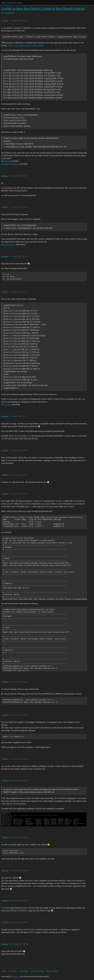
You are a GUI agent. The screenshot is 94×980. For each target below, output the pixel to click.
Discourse (15, 976)
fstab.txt (7, 161)
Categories (13, 971)
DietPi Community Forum (12, 3)
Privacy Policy (52, 971)
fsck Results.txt (10, 244)
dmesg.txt (7, 404)
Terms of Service (37, 971)
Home (4, 971)
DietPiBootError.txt (11, 164)
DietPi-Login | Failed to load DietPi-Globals (25, 45)
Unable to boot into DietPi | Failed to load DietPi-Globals (43, 9)
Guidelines (24, 971)
